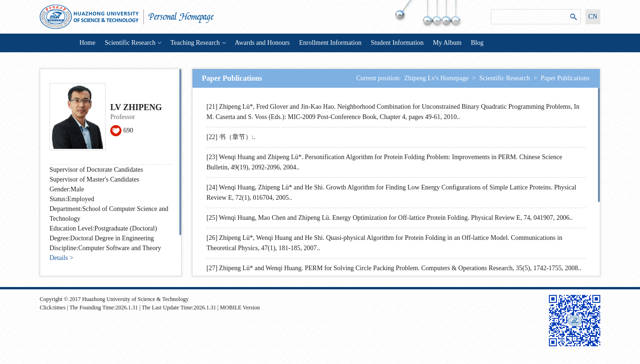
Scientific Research (133, 43)
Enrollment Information (330, 43)
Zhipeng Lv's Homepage (436, 78)
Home (87, 43)
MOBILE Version (240, 308)
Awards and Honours (263, 43)
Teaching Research (198, 43)
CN (593, 17)
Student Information (397, 43)
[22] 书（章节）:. (231, 137)
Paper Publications (565, 78)
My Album (447, 43)
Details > (61, 258)
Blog (477, 43)
